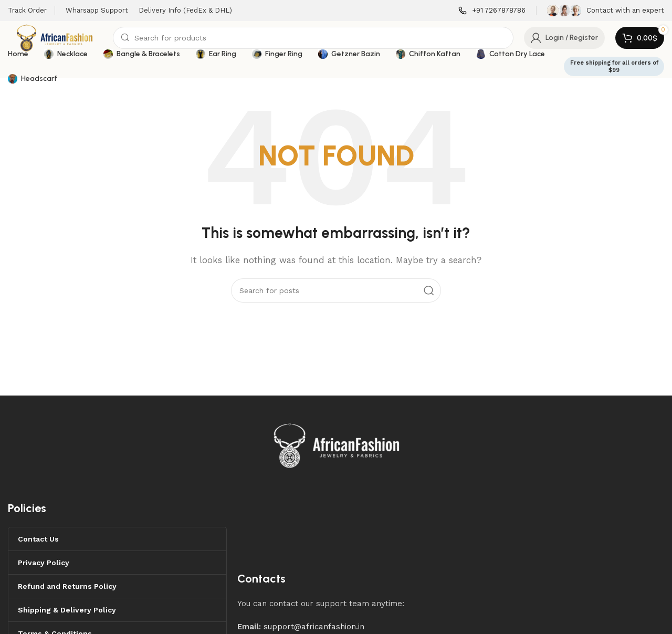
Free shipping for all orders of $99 (614, 66)
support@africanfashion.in (314, 627)
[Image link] (337, 444)
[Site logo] (55, 37)
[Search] (313, 38)
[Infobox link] (492, 11)
